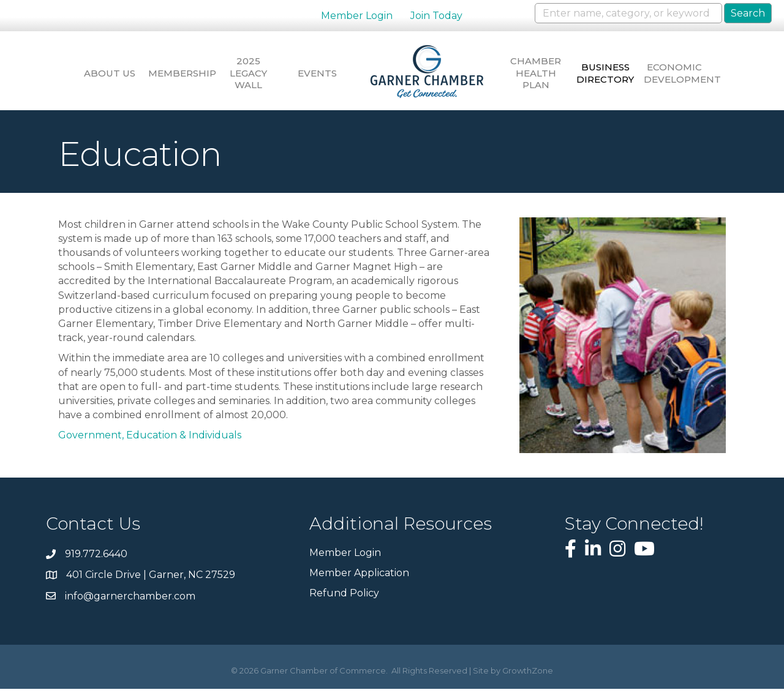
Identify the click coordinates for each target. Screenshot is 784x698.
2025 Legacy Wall (243, 73)
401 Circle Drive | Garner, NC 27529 (151, 584)
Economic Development (685, 73)
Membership (171, 73)
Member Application (359, 582)
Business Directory (612, 73)
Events (316, 73)
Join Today (436, 16)
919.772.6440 (96, 563)
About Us (99, 73)
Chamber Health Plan (541, 73)
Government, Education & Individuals (150, 444)
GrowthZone (528, 680)
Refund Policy (344, 602)
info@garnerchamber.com (130, 605)
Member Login (357, 16)
